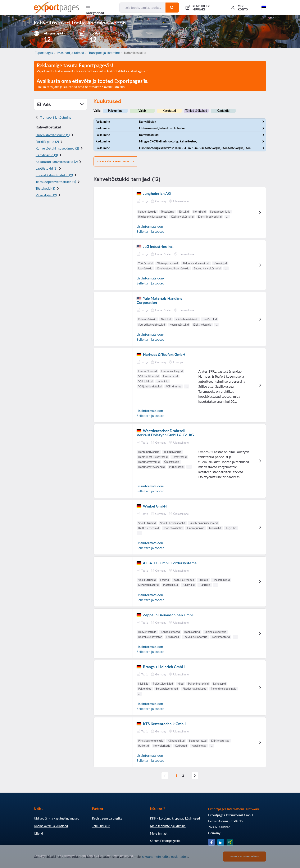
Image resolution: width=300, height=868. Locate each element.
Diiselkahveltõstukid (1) (53, 135)
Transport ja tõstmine (104, 53)
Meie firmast (159, 833)
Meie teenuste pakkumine (168, 826)
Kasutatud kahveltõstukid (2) (57, 162)
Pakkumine (115, 111)
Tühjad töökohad (196, 111)
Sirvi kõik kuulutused (116, 161)
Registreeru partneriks (107, 818)
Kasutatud (169, 111)
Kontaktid (223, 111)
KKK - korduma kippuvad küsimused (175, 818)
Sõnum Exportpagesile (165, 841)
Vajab (142, 111)
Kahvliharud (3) (47, 155)
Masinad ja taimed (71, 53)
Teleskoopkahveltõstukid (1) (56, 182)
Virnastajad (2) (46, 195)
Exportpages (44, 53)
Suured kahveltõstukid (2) (54, 175)
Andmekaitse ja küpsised (51, 826)
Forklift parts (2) (47, 141)
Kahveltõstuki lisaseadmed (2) (57, 148)
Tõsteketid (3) (45, 188)
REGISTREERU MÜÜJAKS (202, 8)
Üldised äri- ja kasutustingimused (57, 818)
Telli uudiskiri (101, 826)
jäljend (38, 833)
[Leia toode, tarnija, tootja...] (143, 8)
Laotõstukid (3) (46, 168)
